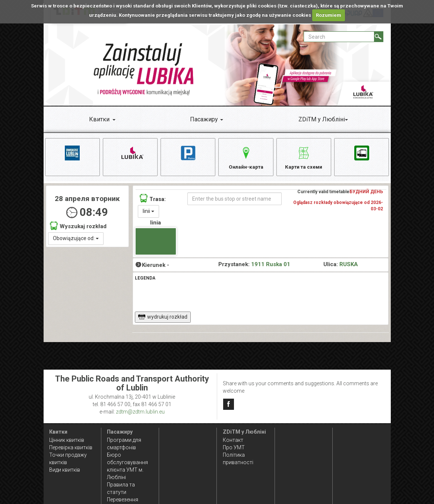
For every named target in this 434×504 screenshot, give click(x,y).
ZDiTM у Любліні (322, 119)
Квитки (99, 119)
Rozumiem (329, 15)
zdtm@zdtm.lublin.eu (140, 412)
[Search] (379, 37)
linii (148, 213)
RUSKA (349, 267)
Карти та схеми (304, 157)
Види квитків (65, 470)
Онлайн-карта (246, 157)
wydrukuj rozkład (163, 319)
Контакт (233, 440)
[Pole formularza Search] (339, 37)
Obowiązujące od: (76, 240)
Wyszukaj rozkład (78, 228)
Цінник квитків (67, 440)
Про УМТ (234, 447)
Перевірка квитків (71, 447)
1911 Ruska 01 (271, 267)
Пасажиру (204, 119)
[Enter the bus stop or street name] (235, 201)
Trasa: (153, 200)
